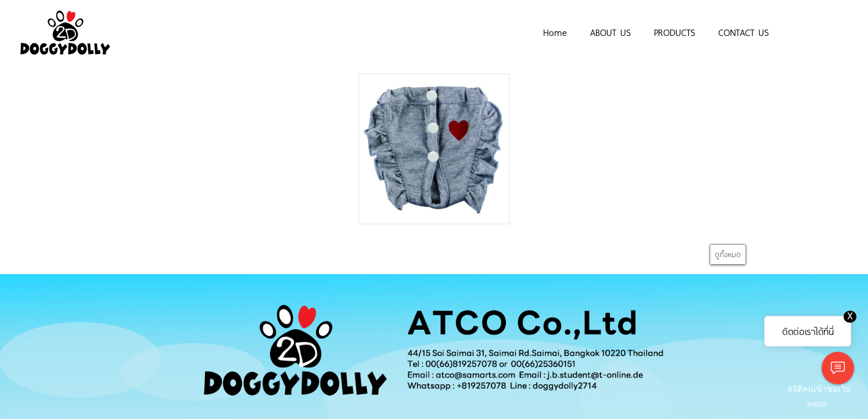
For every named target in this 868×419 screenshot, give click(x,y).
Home (555, 32)
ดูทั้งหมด (728, 254)
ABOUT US (610, 32)
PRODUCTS (674, 32)
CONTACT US (744, 32)
